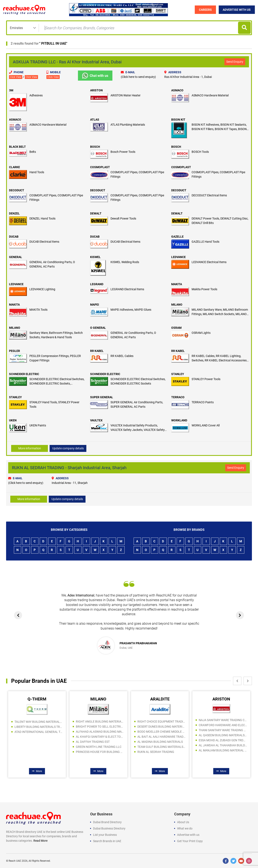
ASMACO (177, 90)
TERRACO (178, 397)
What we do (185, 828)
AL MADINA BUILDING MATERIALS (160, 742)
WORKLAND (179, 420)
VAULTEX (96, 420)
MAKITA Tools (38, 310)
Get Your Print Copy (190, 841)
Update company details (68, 448)
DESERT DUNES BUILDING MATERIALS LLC (162, 727)
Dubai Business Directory (109, 828)
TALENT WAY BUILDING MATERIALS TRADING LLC (39, 722)
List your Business (105, 835)
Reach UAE (15, 861)
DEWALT (96, 213)
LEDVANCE (178, 257)
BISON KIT (178, 120)
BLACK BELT (17, 147)
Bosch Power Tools (123, 152)
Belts (33, 152)
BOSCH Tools (200, 152)
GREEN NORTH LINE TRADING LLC (99, 747)
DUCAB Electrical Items (44, 242)
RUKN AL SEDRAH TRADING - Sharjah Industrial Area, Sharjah (69, 468)
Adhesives (36, 95)
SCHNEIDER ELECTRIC (24, 374)
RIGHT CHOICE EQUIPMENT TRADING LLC (162, 722)
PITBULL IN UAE (53, 43)
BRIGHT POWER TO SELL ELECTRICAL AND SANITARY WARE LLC (100, 727)
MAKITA (177, 284)
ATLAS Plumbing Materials (128, 125)
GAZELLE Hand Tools (205, 242)
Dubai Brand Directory (107, 822)
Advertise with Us (237, 10)
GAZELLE (177, 237)
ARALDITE (160, 699)
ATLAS (95, 120)
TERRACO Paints (203, 402)
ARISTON (96, 90)
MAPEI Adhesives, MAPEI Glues (131, 310)
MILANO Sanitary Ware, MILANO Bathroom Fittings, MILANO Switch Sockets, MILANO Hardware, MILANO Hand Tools (220, 314)
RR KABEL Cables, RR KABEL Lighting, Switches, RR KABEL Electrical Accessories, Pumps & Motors (219, 360)
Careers (205, 10)
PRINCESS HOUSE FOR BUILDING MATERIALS (100, 752)
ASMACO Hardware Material (210, 95)
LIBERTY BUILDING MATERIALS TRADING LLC (39, 727)
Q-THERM (37, 699)
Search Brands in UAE (107, 841)
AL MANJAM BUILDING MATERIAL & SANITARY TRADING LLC (223, 750)
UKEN (13, 420)
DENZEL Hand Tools (42, 218)
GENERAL (16, 257)
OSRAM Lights (201, 333)
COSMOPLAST (100, 167)
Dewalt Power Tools (123, 218)
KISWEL (95, 257)
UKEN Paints (38, 425)
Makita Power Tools (204, 289)
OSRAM (176, 328)
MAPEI (95, 305)
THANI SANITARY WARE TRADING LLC (223, 730)
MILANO (177, 305)
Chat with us (95, 76)
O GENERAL (98, 328)
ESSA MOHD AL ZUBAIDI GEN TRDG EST (223, 740)
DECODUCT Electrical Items (209, 195)
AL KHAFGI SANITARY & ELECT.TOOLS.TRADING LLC (100, 737)
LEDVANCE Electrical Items (209, 262)
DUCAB (14, 237)
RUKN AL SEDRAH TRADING (156, 752)
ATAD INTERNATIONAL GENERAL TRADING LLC (39, 732)
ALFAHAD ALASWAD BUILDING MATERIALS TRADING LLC (100, 732)
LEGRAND (97, 284)
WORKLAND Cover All (206, 425)
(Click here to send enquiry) (138, 77)
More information (30, 448)
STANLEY (178, 374)
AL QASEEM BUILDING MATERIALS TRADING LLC (223, 735)
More (37, 771)
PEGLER (14, 351)
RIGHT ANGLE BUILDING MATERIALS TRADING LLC (100, 722)
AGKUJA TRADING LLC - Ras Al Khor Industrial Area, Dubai (67, 62)
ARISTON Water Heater (126, 95)
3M (11, 90)
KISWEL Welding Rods (125, 262)
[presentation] (18, 615)
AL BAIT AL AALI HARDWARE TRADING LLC (162, 737)
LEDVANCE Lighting (42, 289)
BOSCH (95, 147)
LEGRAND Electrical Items (127, 289)
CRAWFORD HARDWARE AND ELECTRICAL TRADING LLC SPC (223, 725)
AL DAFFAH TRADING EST (93, 742)
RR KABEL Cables (122, 356)
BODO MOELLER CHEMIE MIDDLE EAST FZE (162, 732)
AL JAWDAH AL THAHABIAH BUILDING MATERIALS (223, 745)
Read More (40, 841)
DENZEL (14, 213)
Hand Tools (37, 172)
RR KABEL (97, 351)
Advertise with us (188, 835)
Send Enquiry (235, 62)
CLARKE (14, 167)
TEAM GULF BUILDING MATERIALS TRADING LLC (162, 747)
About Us (183, 822)
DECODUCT (17, 190)
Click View (16, 77)
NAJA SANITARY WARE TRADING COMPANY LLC (223, 720)
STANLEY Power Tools (206, 379)
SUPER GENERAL (102, 397)
